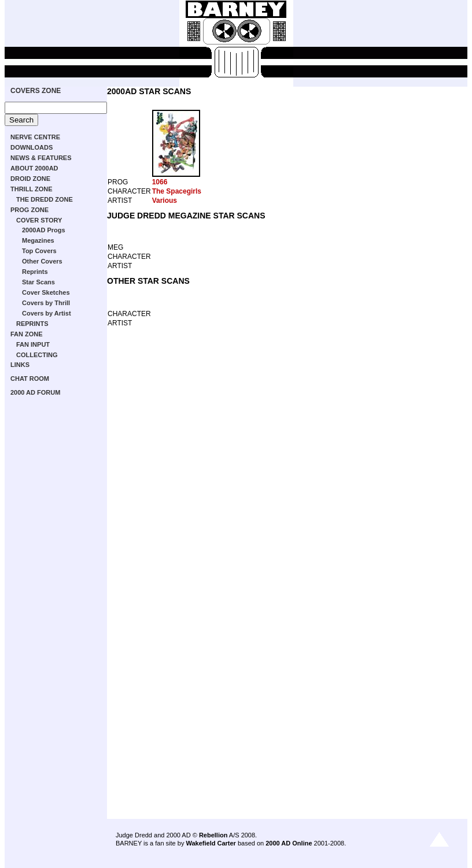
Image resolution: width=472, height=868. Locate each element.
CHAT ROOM (30, 379)
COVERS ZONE (36, 91)
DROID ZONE (30, 179)
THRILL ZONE (32, 189)
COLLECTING (37, 355)
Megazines (38, 240)
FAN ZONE (27, 334)
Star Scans (38, 282)
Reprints (35, 272)
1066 (160, 182)
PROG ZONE (30, 210)
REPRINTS (32, 324)
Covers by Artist (47, 313)
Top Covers (39, 251)
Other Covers (42, 261)
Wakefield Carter (211, 843)
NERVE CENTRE (35, 137)
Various (165, 201)
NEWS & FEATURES (41, 158)
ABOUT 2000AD (34, 168)
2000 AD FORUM (35, 392)
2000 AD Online (289, 843)
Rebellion (213, 835)
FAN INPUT (33, 344)
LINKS (20, 365)
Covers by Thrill (46, 303)
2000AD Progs (44, 230)
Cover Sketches (46, 292)
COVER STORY (39, 220)
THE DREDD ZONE (45, 199)
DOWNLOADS (32, 147)
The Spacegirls (177, 191)
